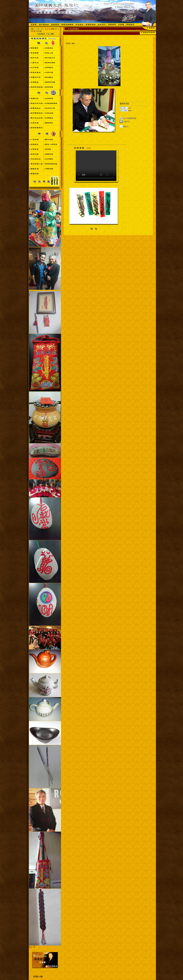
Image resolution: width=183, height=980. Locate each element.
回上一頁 (32, 947)
